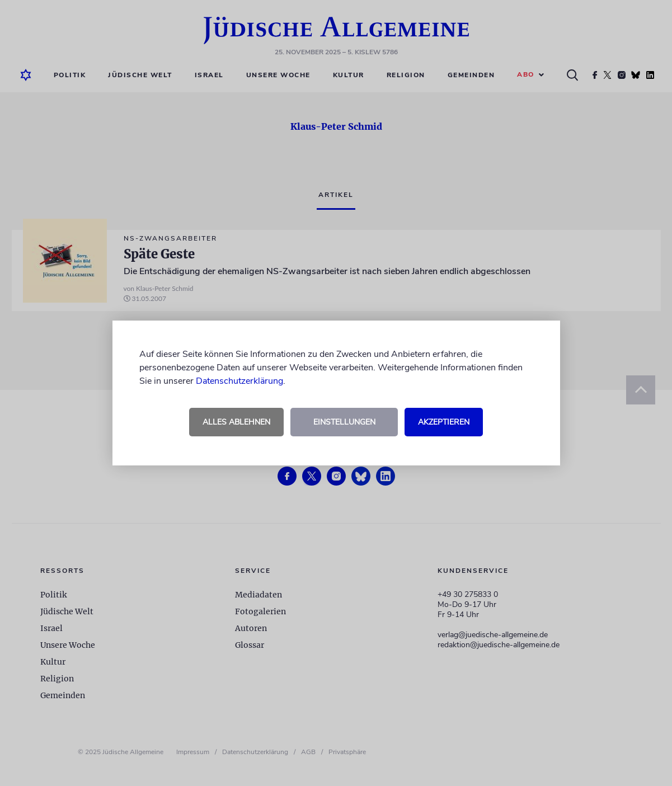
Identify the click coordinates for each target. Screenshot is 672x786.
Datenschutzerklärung (239, 381)
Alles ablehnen (236, 422)
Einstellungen (344, 422)
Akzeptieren (444, 422)
